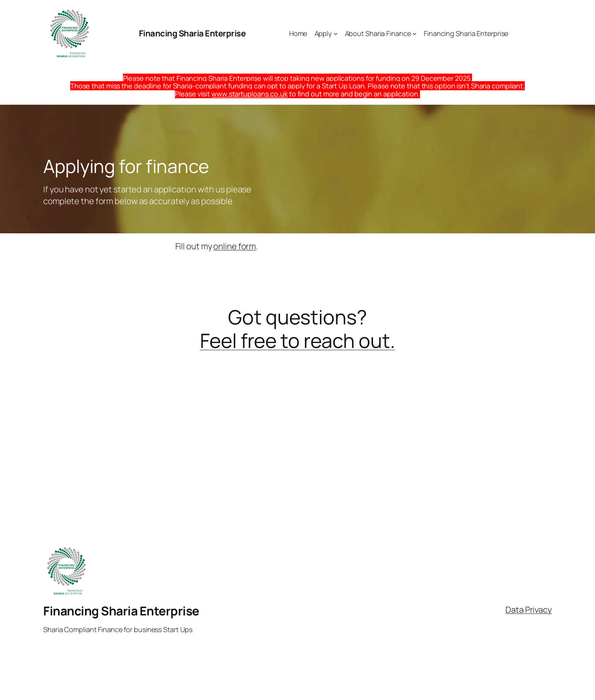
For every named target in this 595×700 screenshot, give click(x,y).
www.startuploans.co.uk (249, 94)
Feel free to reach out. (297, 341)
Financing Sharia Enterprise (192, 33)
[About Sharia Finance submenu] (415, 34)
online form (235, 246)
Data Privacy (529, 610)
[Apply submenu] (336, 34)
